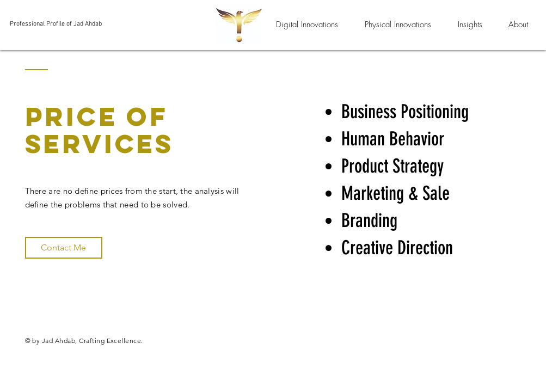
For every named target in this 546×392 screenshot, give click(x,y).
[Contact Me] (64, 248)
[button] (307, 24)
